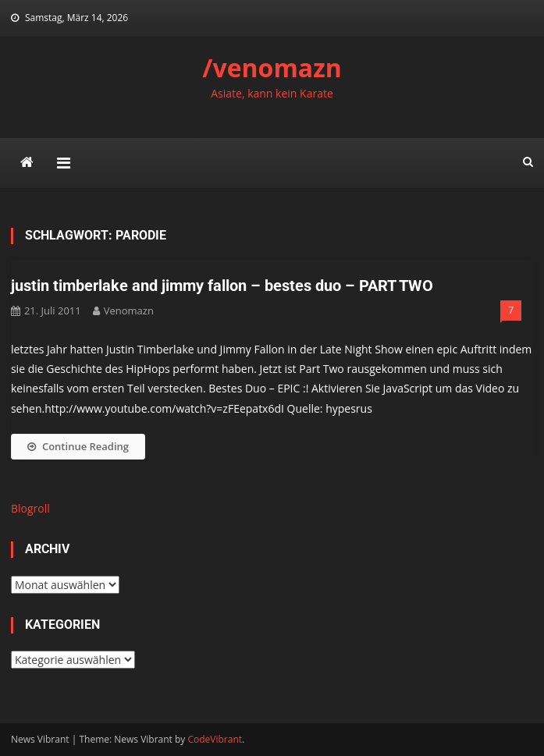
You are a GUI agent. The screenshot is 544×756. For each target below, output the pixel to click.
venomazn (129, 311)
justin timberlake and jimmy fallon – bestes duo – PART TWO (222, 286)
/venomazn (272, 67)
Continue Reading (78, 446)
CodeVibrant (215, 739)
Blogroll (30, 508)
